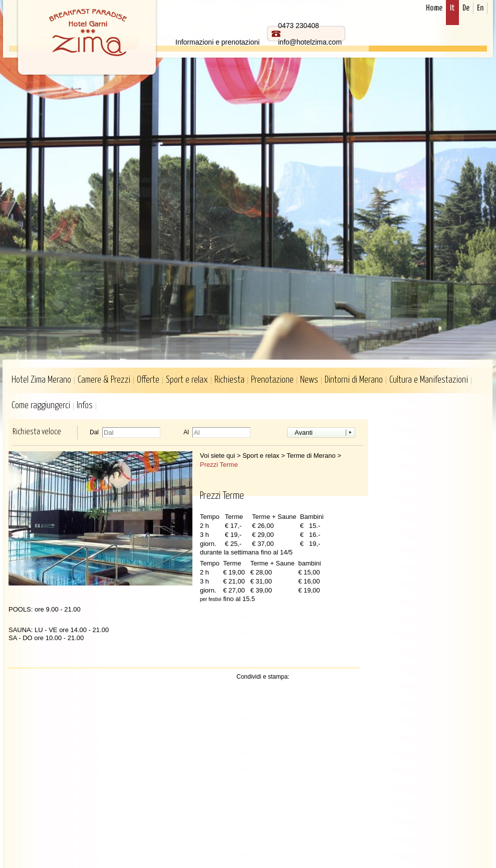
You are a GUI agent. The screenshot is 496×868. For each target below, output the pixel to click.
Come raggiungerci (41, 405)
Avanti (304, 432)
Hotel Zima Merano (41, 380)
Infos (85, 405)
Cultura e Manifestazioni (429, 380)
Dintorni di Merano (354, 380)
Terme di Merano (311, 456)
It (452, 8)
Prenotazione (272, 380)
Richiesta (229, 380)
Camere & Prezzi (104, 380)
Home (434, 8)
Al (186, 432)
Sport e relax (187, 380)
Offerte (148, 380)
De (466, 8)
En (480, 8)
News (309, 380)
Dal (94, 432)
